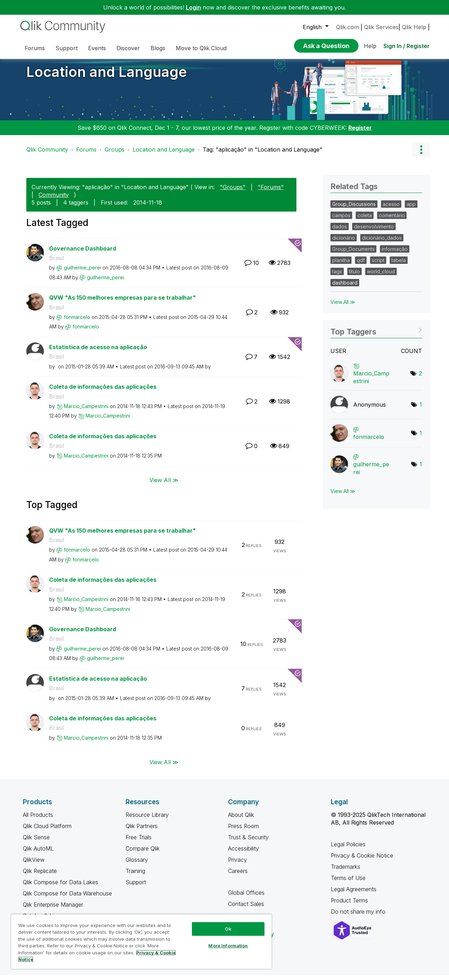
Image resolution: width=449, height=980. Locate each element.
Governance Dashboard (83, 254)
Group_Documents (353, 254)
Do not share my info (359, 917)
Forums (86, 155)
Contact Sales (246, 909)
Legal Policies (348, 849)
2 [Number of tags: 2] (420, 379)
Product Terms (349, 906)
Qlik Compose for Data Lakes (61, 887)
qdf (361, 265)
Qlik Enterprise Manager (53, 910)
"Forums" (271, 192)
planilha (341, 265)
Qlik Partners (142, 831)
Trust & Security (248, 842)
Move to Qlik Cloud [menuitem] (201, 48)
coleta (365, 221)
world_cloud (381, 277)
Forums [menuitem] (35, 48)
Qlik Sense (36, 842)
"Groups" (233, 192)
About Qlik (241, 820)
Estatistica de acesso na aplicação (98, 352)
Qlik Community (47, 155)
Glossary (137, 865)
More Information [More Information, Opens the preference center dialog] (228, 946)
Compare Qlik (143, 854)
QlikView (34, 865)
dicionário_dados (382, 243)
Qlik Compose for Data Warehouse (67, 899)
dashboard (345, 288)
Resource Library (147, 820)
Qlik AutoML (38, 854)
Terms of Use (348, 883)
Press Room (243, 831)
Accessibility (243, 854)
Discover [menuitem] (128, 48)
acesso (391, 209)
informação (395, 254)
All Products (38, 820)
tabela (399, 265)
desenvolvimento (374, 232)
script (378, 265)
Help (370, 46)
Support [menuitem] (66, 48)
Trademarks (346, 872)
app (411, 209)
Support (136, 887)
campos (341, 221)
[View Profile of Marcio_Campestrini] (86, 411)
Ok (228, 929)
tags (337, 277)
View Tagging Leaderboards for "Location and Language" (376, 335)
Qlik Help (414, 27)
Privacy (237, 865)
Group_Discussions (354, 209)
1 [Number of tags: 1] (421, 410)
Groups (115, 155)
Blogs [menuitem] (158, 48)
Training (135, 876)
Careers (238, 876)
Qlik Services (381, 27)
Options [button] (421, 155)
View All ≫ (164, 485)
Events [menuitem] (97, 48)
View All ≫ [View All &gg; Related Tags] (343, 307)
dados (340, 232)
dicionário (344, 243)
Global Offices (246, 898)
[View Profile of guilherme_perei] (82, 273)
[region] (141, 941)
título (354, 277)
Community (54, 200)
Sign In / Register (407, 46)
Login (193, 7)
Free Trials (139, 842)
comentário (392, 221)
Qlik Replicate (40, 876)
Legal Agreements (354, 894)
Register (360, 133)
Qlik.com (347, 27)
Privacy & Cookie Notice (362, 861)
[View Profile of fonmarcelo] (77, 322)
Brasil (56, 263)
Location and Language (107, 77)
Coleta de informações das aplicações (103, 392)
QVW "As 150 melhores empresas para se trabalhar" (122, 303)
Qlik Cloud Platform (47, 831)
